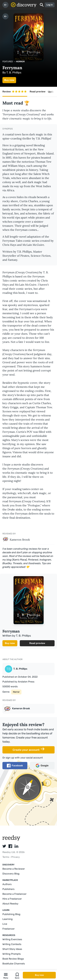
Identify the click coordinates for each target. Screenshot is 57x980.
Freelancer (9, 929)
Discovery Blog (11, 874)
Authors (7, 884)
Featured (8, 62)
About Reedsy (10, 904)
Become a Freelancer (14, 894)
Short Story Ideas (12, 949)
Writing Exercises (12, 939)
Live (5, 924)
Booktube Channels (14, 964)
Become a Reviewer (14, 869)
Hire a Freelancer (12, 899)
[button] (6, 975)
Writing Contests (12, 944)
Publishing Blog (11, 914)
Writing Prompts (12, 954)
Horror (20, 62)
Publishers (8, 889)
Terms (6, 857)
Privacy (16, 857)
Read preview (38, 92)
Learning (8, 919)
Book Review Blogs (13, 959)
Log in (50, 5)
